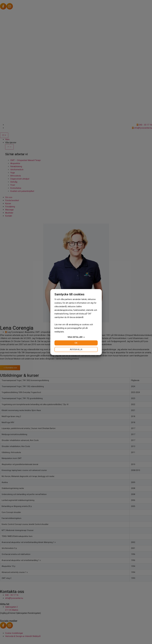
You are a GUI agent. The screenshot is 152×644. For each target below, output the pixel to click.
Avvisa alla (76, 349)
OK (76, 343)
